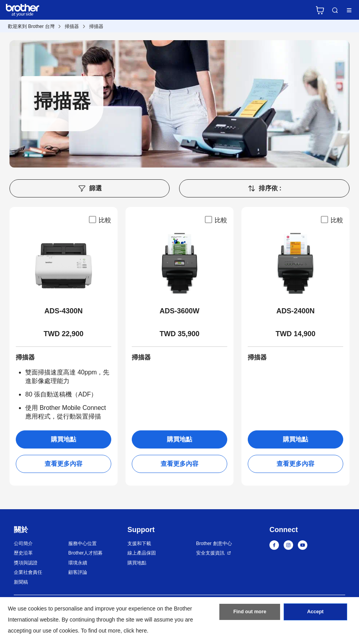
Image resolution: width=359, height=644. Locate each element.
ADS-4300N (63, 311)
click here (135, 631)
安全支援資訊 (210, 553)
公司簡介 (23, 543)
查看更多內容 (64, 464)
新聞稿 (21, 582)
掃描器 (72, 26)
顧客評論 (78, 572)
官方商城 (320, 10)
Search (335, 10)
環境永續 (78, 563)
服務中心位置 (82, 543)
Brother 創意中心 (214, 543)
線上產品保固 (142, 553)
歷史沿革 (23, 553)
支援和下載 (139, 543)
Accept (315, 614)
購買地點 (64, 439)
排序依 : (265, 188)
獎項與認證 (26, 563)
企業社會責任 (28, 572)
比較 (99, 220)
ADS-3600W (179, 311)
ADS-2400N (295, 311)
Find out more (250, 614)
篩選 (90, 188)
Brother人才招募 (85, 553)
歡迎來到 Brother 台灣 (31, 26)
